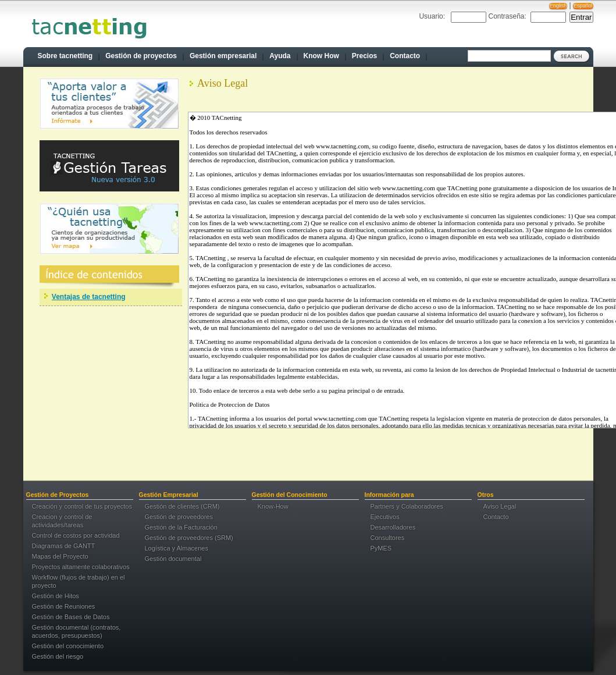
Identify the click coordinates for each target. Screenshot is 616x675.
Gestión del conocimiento (68, 646)
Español (583, 6)
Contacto (496, 517)
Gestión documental (173, 559)
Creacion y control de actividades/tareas (62, 521)
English (558, 6)
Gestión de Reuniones (64, 606)
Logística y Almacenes (177, 548)
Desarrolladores (393, 527)
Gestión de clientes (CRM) (182, 506)
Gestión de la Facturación (181, 527)
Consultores (388, 538)
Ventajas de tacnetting (89, 297)
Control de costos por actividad (76, 535)
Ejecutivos (385, 517)
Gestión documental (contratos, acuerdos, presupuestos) (76, 631)
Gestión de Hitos (56, 596)
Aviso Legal (500, 506)
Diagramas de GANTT (64, 546)
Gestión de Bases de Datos (71, 617)
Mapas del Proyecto (60, 556)
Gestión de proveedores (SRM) (189, 538)
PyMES (381, 548)
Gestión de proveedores (179, 517)
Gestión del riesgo (58, 656)
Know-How (273, 506)
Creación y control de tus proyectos (82, 506)
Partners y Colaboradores (407, 506)
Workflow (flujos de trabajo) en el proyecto (79, 581)
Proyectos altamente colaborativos (81, 567)
